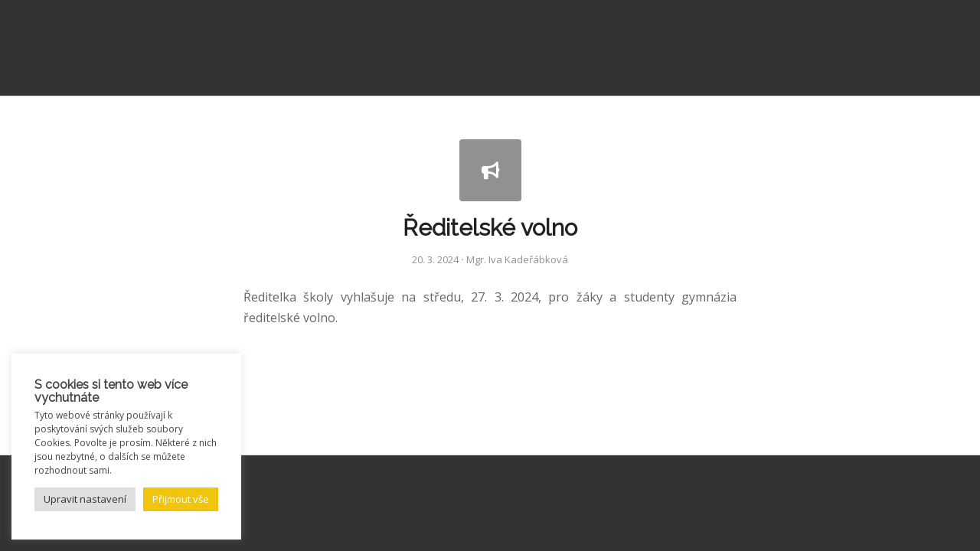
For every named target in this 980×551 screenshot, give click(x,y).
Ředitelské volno (490, 228)
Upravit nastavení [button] (85, 499)
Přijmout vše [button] (181, 499)
